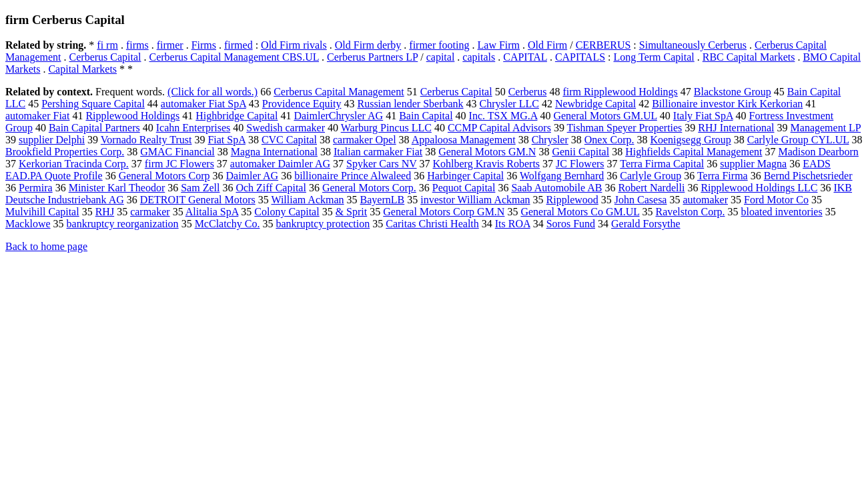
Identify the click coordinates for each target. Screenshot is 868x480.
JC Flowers (580, 164)
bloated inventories (781, 212)
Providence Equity (302, 104)
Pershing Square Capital (93, 104)
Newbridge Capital (595, 104)
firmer (170, 45)
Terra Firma (723, 176)
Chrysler (550, 140)
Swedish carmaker (286, 128)
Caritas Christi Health (432, 224)
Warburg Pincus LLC (386, 128)
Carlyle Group (650, 176)
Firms (204, 45)
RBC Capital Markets (749, 57)
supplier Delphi (52, 140)
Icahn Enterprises (193, 128)
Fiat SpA (226, 140)
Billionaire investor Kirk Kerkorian (727, 104)
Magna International (274, 152)
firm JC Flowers (179, 164)
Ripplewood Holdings (132, 116)
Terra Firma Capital (662, 164)
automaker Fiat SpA (203, 104)
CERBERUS (603, 45)
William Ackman (307, 200)
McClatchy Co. (228, 224)
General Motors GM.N (487, 152)
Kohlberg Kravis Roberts (487, 164)
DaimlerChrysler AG (338, 116)
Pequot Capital (464, 188)
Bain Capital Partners (94, 128)
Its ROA (513, 224)
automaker (705, 200)
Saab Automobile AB (556, 188)
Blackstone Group (733, 92)
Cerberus (528, 92)
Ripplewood (572, 200)
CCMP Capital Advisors (499, 128)
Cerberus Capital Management (339, 92)
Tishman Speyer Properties (625, 128)
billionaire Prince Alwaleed (353, 176)
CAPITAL (525, 57)
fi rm (107, 45)
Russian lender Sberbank (410, 104)
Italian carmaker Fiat (378, 152)
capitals (479, 57)
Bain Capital (426, 116)
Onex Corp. (609, 140)
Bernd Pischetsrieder (808, 176)
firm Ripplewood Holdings (620, 92)
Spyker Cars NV (381, 164)
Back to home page (46, 246)
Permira (36, 188)
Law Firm (499, 45)
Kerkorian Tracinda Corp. (74, 164)
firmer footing (439, 45)
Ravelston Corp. (690, 212)
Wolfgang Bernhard (562, 176)
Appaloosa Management (464, 140)
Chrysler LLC (509, 104)
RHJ (105, 212)
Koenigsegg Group (690, 140)
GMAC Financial (177, 152)
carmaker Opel (365, 140)
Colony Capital (287, 212)
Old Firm (547, 45)
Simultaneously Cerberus (693, 45)
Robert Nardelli (651, 188)
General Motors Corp (164, 176)
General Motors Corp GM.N (444, 212)
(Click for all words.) (212, 92)
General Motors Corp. (369, 188)
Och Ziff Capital (271, 188)
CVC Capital (289, 140)
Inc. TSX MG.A (503, 116)
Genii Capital (580, 152)
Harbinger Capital (465, 176)
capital (441, 57)
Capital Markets (82, 69)
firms (137, 45)
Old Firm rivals (294, 45)
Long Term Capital (654, 57)
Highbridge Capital (237, 116)
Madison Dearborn (818, 152)
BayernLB (383, 200)
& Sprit (352, 212)
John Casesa (641, 200)
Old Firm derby (368, 45)
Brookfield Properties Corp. (65, 152)
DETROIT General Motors (198, 200)
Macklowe (28, 224)
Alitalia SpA (212, 212)
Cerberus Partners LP (372, 57)
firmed (239, 45)
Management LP (826, 128)
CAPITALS (580, 57)
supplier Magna (753, 164)
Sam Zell (200, 188)
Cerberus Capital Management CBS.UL (234, 57)
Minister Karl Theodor (117, 188)
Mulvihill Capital (42, 212)
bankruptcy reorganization (123, 224)
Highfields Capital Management (694, 152)
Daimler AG (253, 176)
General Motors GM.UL (605, 116)
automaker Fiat (37, 116)
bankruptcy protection (323, 224)
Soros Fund (571, 224)
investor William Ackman (475, 200)
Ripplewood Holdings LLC (759, 188)
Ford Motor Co (776, 200)
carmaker (150, 212)
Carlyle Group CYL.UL (798, 140)
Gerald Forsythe (646, 224)
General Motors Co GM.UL (580, 212)
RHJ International (736, 128)
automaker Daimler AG (280, 164)
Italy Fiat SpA (703, 116)
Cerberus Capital (105, 57)
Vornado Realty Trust (146, 140)
